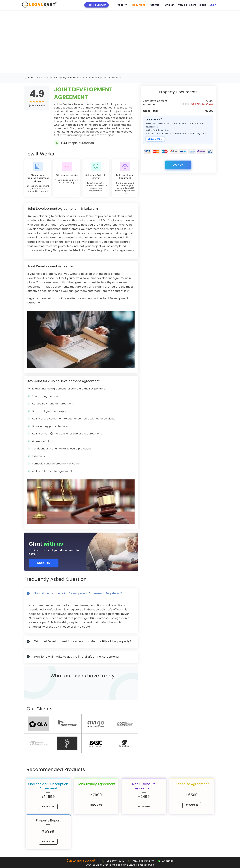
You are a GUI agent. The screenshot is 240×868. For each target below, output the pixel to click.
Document (140, 5)
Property (123, 5)
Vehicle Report (187, 5)
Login (213, 5)
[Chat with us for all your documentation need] (84, 549)
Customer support (81, 861)
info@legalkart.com (143, 861)
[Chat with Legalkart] (166, 861)
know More (48, 807)
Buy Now (178, 165)
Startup (156, 5)
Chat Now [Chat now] (44, 563)
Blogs (203, 5)
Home (32, 78)
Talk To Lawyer (97, 5)
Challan (170, 5)
